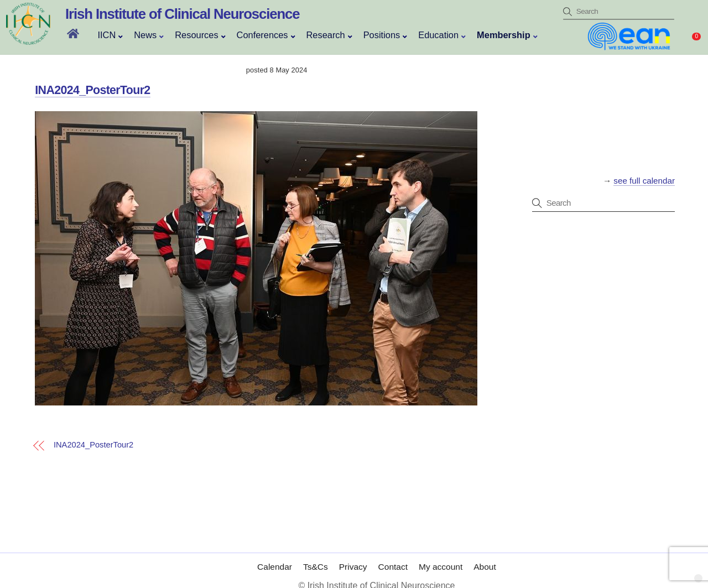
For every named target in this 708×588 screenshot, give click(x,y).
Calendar (275, 556)
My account (441, 556)
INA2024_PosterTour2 (92, 90)
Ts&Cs (316, 556)
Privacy (353, 556)
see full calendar (644, 181)
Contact (393, 556)
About (485, 556)
